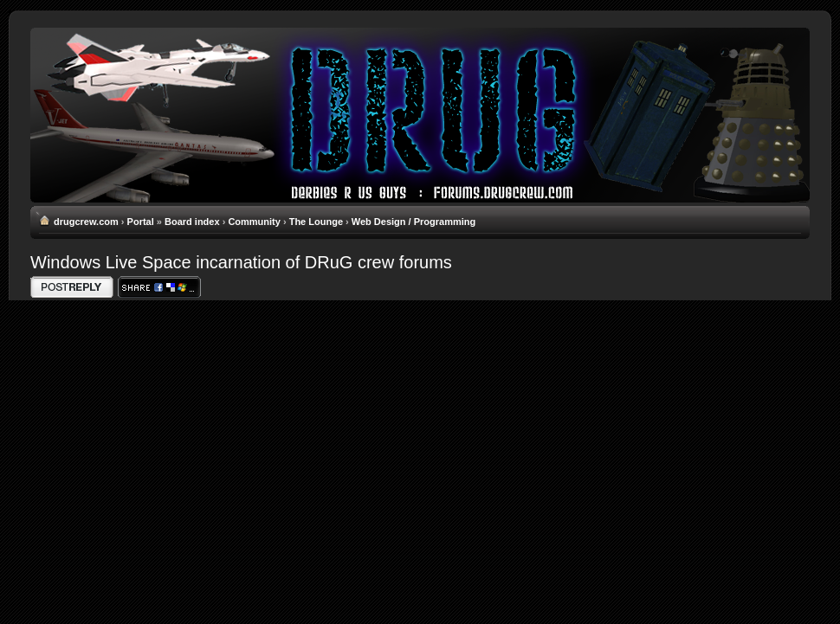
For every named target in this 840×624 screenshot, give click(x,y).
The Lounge (316, 222)
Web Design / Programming (414, 222)
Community (254, 222)
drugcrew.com (86, 222)
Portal (141, 222)
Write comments (72, 287)
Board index (192, 222)
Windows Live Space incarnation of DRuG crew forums (241, 262)
